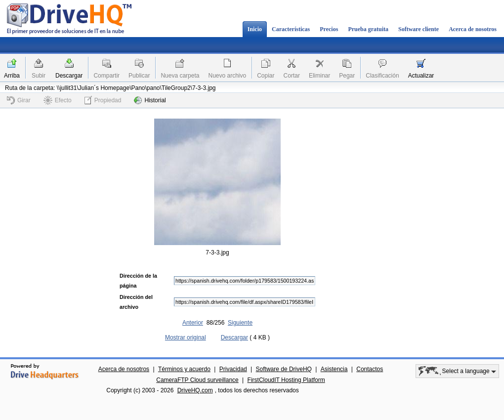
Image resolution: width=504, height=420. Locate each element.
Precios (329, 29)
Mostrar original (186, 337)
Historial (150, 100)
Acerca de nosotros (473, 29)
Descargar (69, 76)
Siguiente (240, 323)
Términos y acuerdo (184, 369)
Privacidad (233, 369)
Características (291, 29)
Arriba (12, 76)
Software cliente (419, 29)
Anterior (193, 323)
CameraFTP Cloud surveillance (197, 380)
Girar (19, 100)
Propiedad (103, 100)
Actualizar (421, 76)
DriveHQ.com (195, 390)
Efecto (58, 100)
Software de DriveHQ (284, 369)
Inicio (255, 29)
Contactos (370, 369)
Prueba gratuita (368, 29)
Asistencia (334, 369)
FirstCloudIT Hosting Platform (286, 380)
